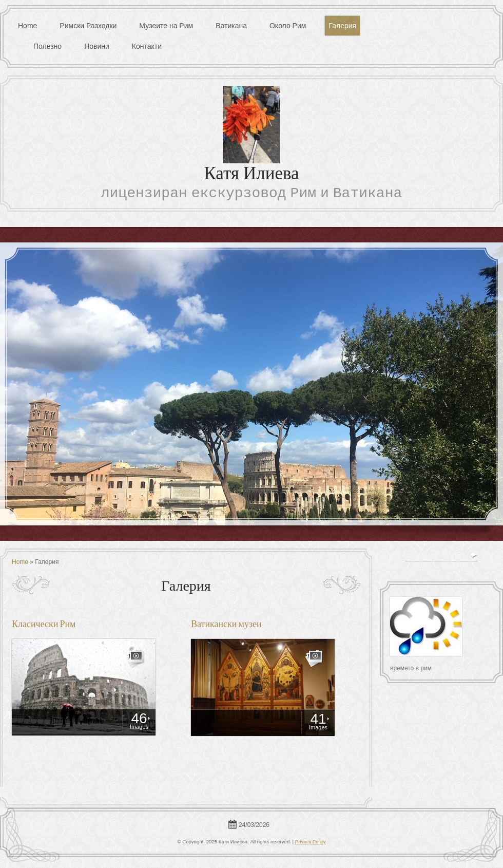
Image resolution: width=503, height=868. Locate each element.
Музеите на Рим (166, 26)
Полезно (47, 46)
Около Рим (288, 26)
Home (27, 26)
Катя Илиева (251, 175)
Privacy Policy (311, 842)
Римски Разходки (88, 26)
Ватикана (231, 26)
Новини (97, 46)
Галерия (342, 26)
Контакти (147, 46)
